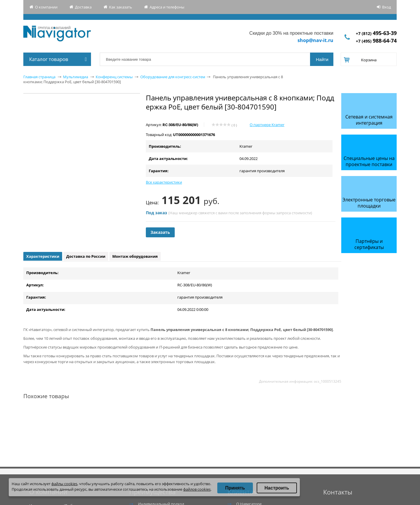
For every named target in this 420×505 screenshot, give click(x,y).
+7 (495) (376, 41)
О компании (46, 7)
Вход (386, 7)
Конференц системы (114, 77)
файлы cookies (64, 484)
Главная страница (39, 77)
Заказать (160, 232)
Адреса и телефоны (167, 7)
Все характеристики (164, 182)
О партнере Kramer (267, 125)
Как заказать (121, 7)
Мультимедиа (76, 77)
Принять (235, 488)
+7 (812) (376, 33)
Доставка (83, 7)
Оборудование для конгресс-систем (173, 77)
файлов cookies (197, 489)
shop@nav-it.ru (315, 40)
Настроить (277, 488)
